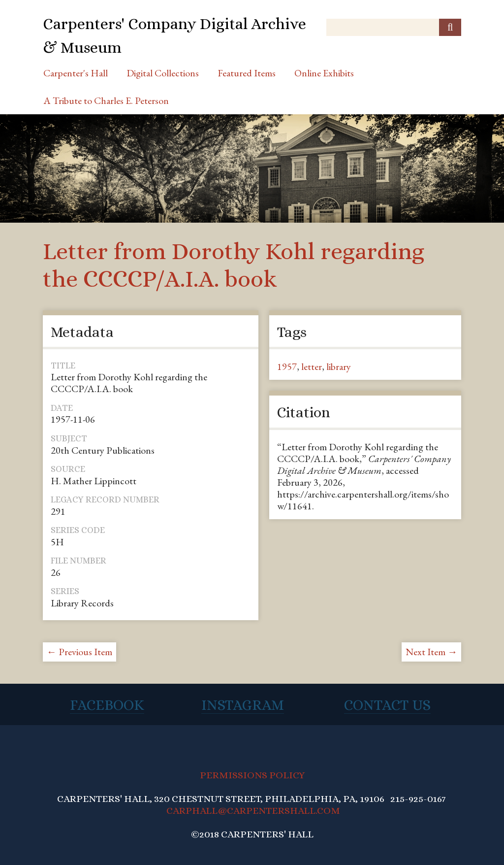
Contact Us (387, 705)
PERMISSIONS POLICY (252, 775)
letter (312, 366)
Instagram (243, 705)
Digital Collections (163, 73)
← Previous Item (79, 652)
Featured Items (247, 73)
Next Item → (431, 652)
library (339, 366)
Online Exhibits (324, 73)
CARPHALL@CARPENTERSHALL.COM (253, 811)
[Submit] (450, 27)
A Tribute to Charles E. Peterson (106, 100)
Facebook (107, 705)
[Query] (394, 27)
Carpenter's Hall (76, 73)
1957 (287, 366)
